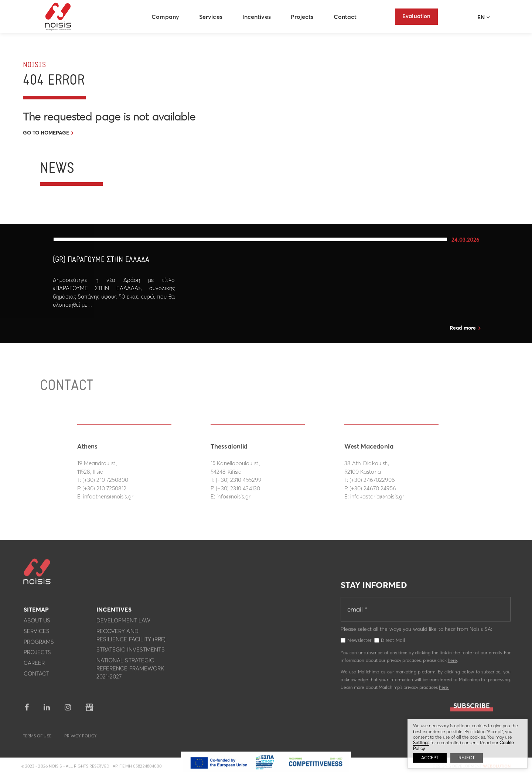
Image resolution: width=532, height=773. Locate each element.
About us (37, 623)
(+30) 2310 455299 (239, 480)
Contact (346, 17)
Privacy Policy (80, 738)
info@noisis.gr (233, 496)
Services (212, 17)
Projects (303, 17)
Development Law (124, 623)
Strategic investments (131, 652)
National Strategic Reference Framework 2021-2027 (130, 671)
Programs (39, 644)
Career (34, 665)
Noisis (59, 17)
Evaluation (416, 16)
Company (166, 17)
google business (89, 710)
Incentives (258, 17)
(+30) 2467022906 (372, 480)
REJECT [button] (467, 758)
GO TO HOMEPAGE (46, 133)
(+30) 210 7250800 (105, 480)
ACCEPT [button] (430, 758)
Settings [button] (421, 743)
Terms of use (37, 738)
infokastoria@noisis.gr (377, 496)
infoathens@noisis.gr (108, 496)
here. (444, 690)
